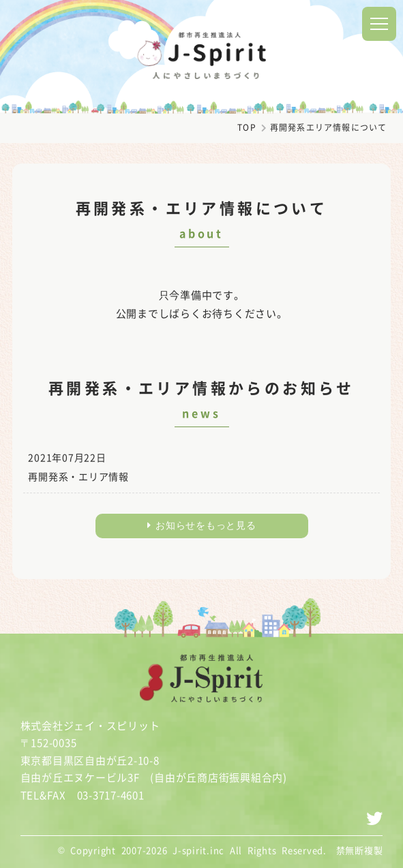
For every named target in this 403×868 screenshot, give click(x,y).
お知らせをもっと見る (202, 525)
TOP (247, 127)
